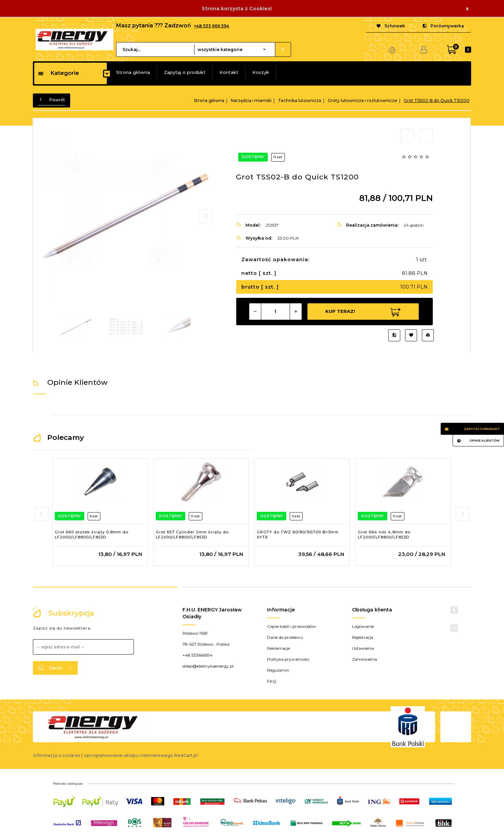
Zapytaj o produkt (185, 72)
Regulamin (278, 670)
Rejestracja (363, 637)
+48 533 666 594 (211, 26)
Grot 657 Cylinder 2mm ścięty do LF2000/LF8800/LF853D (192, 535)
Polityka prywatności (288, 659)
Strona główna (133, 72)
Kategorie (58, 73)
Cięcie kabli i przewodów (292, 626)
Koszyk (261, 72)
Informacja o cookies (57, 755)
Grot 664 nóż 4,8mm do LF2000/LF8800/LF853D (384, 535)
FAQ (272, 681)
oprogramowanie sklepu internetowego (129, 755)
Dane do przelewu (285, 637)
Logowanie (363, 626)
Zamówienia (364, 659)
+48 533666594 (198, 655)
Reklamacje (279, 648)
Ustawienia (363, 648)
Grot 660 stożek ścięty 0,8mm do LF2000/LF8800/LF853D (92, 535)
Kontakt (229, 72)
